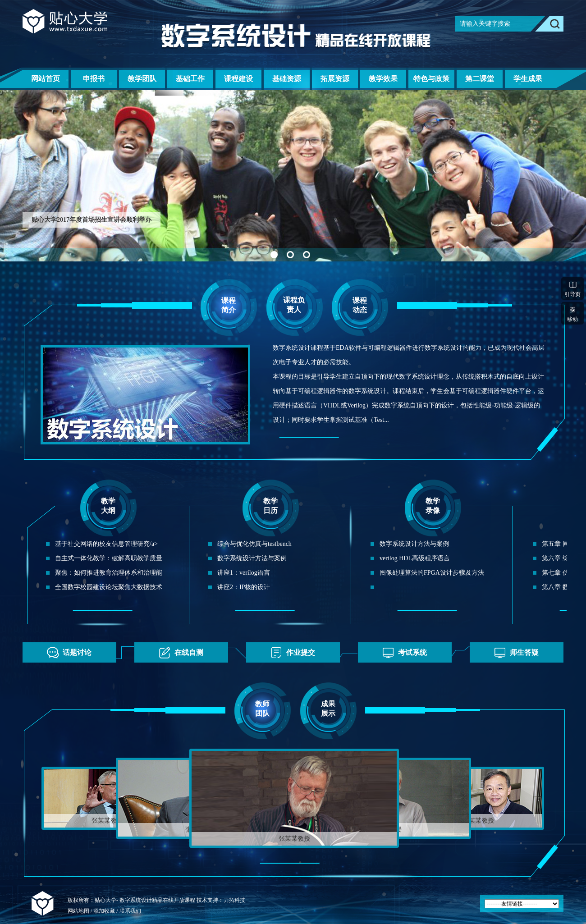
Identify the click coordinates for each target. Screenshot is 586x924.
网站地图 (78, 911)
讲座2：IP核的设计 (244, 587)
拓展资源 (335, 79)
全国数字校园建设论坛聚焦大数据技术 (109, 587)
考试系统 (402, 652)
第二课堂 (480, 79)
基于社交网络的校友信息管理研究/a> (106, 544)
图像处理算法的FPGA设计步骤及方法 (432, 573)
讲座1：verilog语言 (244, 573)
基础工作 (190, 79)
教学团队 (142, 79)
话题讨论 (67, 652)
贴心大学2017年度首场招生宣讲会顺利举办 (92, 220)
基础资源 (287, 79)
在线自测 (179, 652)
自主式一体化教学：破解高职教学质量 (109, 558)
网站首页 (46, 79)
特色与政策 (431, 79)
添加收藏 (105, 911)
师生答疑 (514, 652)
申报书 (94, 79)
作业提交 (291, 652)
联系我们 (130, 911)
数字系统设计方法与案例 (252, 558)
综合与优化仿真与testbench (254, 544)
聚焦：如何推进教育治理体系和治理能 (109, 573)
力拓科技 (234, 900)
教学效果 (383, 79)
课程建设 (238, 79)
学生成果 (528, 79)
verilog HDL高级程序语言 (415, 558)
